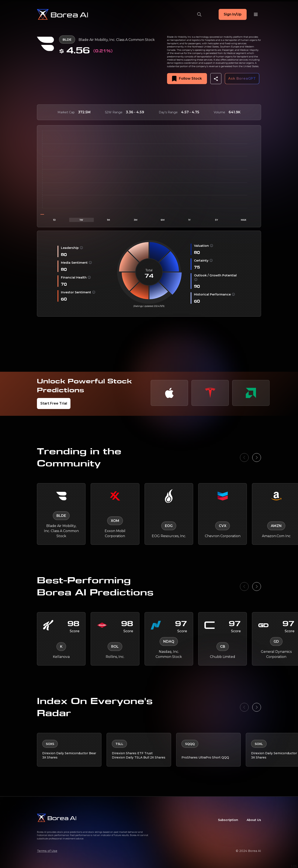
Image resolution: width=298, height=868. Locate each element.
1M (108, 220)
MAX (244, 220)
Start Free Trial (54, 403)
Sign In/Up (233, 14)
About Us (254, 818)
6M (163, 220)
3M (136, 220)
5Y (216, 220)
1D (54, 220)
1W (81, 220)
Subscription (228, 818)
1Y (189, 220)
